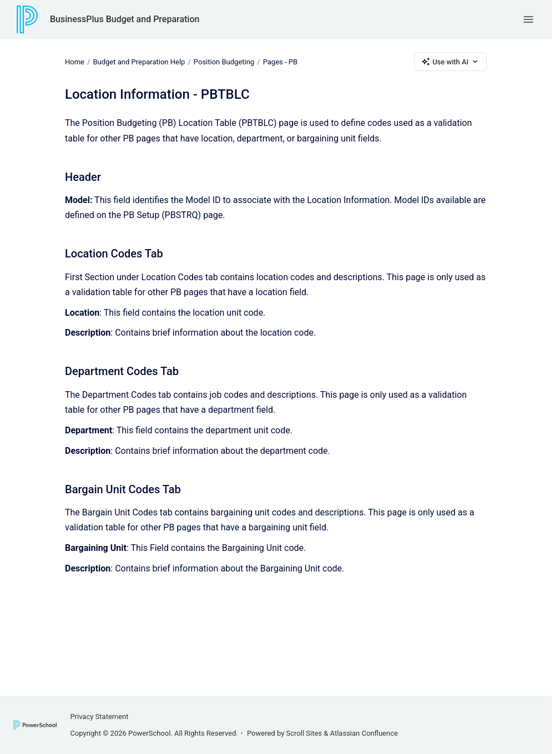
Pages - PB (280, 61)
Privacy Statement (99, 717)
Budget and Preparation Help (139, 61)
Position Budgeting (224, 61)
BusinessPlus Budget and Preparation (125, 19)
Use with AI (450, 62)
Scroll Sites (304, 733)
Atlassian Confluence (364, 733)
